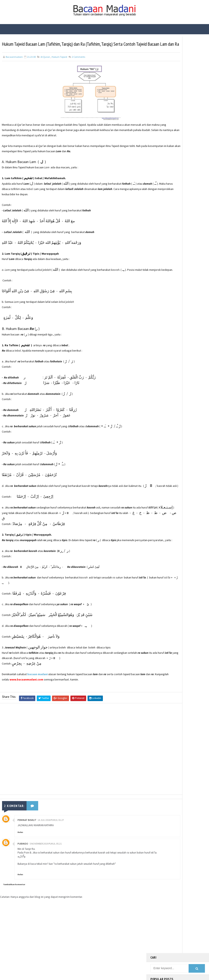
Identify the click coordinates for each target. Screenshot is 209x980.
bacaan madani (38, 698)
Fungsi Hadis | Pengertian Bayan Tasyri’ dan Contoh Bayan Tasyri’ (185, 90)
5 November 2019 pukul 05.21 (46, 867)
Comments (78, 65)
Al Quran (45, 65)
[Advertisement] (73, 773)
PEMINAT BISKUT (27, 843)
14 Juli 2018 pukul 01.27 (51, 843)
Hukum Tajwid (59, 65)
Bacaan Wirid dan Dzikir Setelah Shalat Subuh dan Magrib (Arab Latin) (185, 73)
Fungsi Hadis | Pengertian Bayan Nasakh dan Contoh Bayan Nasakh (185, 107)
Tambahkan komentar (14, 911)
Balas (20, 855)
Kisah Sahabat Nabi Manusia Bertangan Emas (187, 122)
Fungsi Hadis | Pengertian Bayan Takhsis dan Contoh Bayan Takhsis (186, 140)
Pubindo (23, 867)
